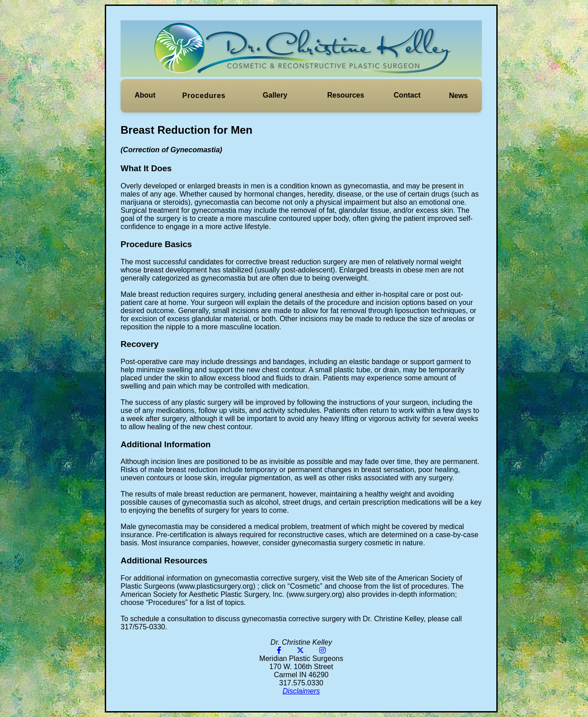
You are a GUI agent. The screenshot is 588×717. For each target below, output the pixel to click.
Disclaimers (301, 691)
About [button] (145, 95)
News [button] (458, 96)
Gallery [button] (275, 95)
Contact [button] (407, 95)
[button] (145, 95)
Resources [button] (346, 95)
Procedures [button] (204, 96)
